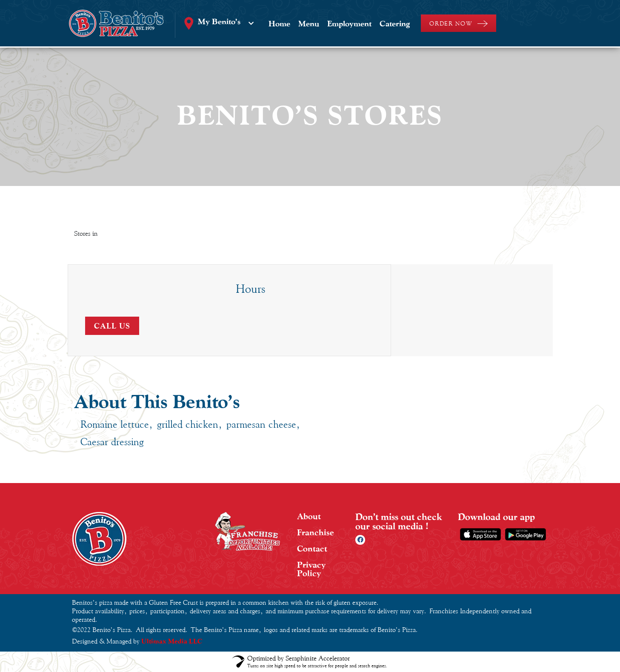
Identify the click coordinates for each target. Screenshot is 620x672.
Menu (309, 23)
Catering (395, 23)
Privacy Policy (311, 569)
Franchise (316, 532)
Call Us (112, 326)
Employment (349, 23)
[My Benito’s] (251, 23)
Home (279, 23)
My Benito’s (219, 21)
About (309, 516)
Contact (312, 549)
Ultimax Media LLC (172, 641)
